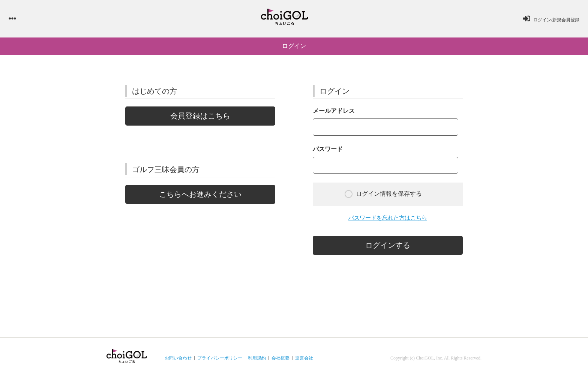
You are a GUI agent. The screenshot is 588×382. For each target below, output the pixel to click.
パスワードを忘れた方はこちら (388, 221)
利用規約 (257, 362)
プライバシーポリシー (220, 362)
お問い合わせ (178, 362)
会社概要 (280, 362)
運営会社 (304, 362)
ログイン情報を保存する (383, 197)
